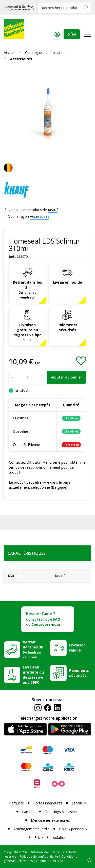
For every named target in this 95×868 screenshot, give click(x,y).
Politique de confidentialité (39, 856)
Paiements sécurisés (67, 327)
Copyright (11, 852)
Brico (39, 837)
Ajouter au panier (66, 377)
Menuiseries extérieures (50, 820)
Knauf (53, 210)
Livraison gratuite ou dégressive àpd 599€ (27, 332)
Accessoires (40, 216)
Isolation (59, 837)
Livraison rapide (68, 282)
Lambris (29, 812)
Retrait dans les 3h (27, 290)
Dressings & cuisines (62, 812)
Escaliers (79, 803)
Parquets (16, 803)
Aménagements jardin (32, 829)
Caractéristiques (27, 553)
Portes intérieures (48, 803)
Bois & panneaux (73, 829)
